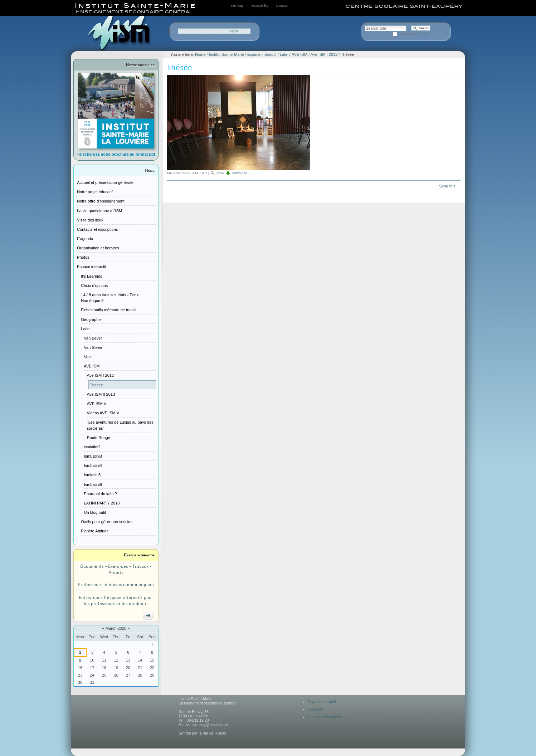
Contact (282, 6)
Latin (284, 54)
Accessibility (259, 6)
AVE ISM (299, 54)
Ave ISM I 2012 (324, 54)
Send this (447, 186)
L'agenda (316, 709)
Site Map (237, 6)
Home (150, 170)
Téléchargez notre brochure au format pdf (116, 154)
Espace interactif (139, 555)
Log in (234, 31)
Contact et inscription (326, 717)
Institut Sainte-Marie (226, 54)
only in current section (415, 34)
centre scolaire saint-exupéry (404, 6)
